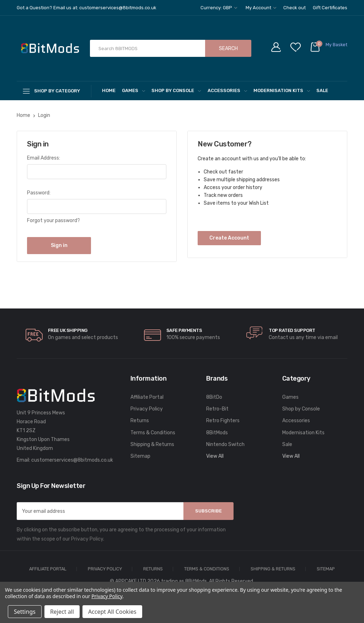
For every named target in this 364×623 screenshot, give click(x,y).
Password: (39, 193)
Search (228, 49)
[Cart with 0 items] (328, 49)
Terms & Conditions (153, 433)
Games (133, 90)
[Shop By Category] (54, 91)
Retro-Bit (217, 409)
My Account (261, 8)
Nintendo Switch (225, 444)
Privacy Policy (147, 409)
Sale (322, 90)
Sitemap (140, 456)
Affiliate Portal (147, 397)
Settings (25, 612)
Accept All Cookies (112, 612)
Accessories (227, 90)
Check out (295, 8)
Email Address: (44, 158)
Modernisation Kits (282, 90)
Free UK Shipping (68, 330)
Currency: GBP (219, 8)
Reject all (62, 612)
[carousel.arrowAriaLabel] (34, 335)
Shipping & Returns (152, 444)
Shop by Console (176, 90)
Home (109, 90)
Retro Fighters (223, 421)
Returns (140, 421)
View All (215, 456)
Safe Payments (184, 330)
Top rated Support (292, 330)
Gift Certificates (330, 8)
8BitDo (214, 397)
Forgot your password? (53, 221)
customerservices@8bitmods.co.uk (72, 460)
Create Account (229, 238)
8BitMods (217, 433)
